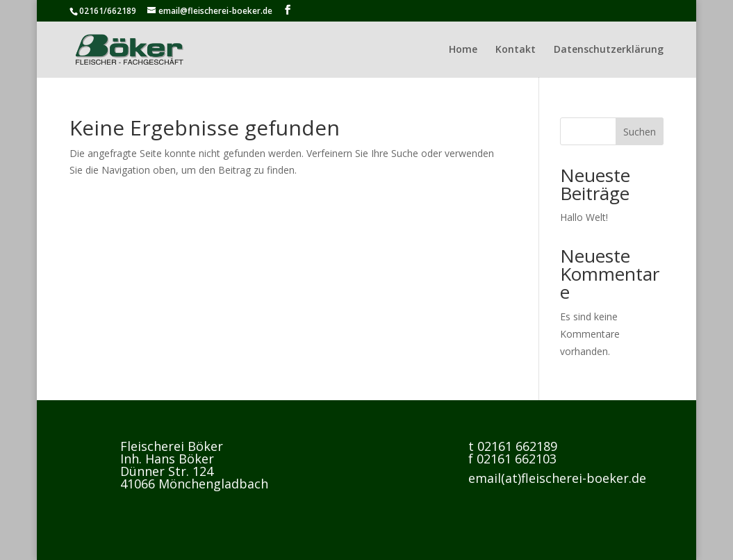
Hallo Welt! (584, 217)
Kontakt (516, 50)
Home (463, 50)
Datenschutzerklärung (609, 50)
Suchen (640, 132)
